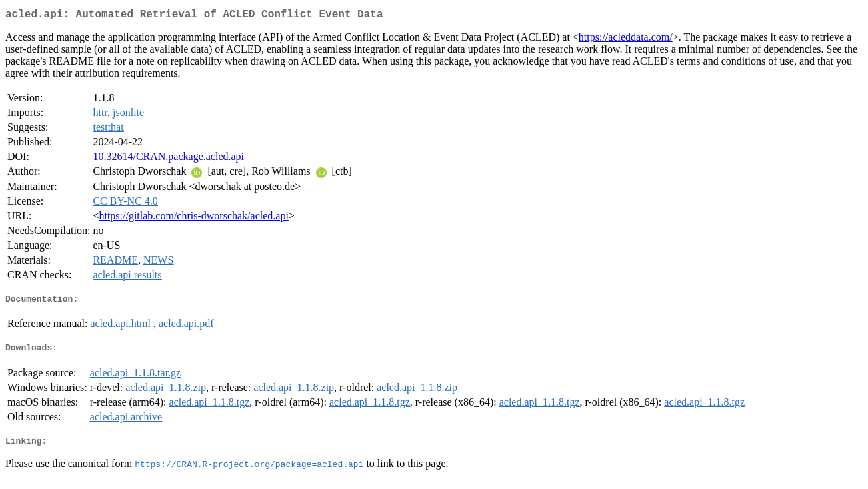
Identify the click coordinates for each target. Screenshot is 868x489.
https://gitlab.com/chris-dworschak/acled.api (193, 218)
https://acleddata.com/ (626, 40)
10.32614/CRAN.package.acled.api (168, 159)
